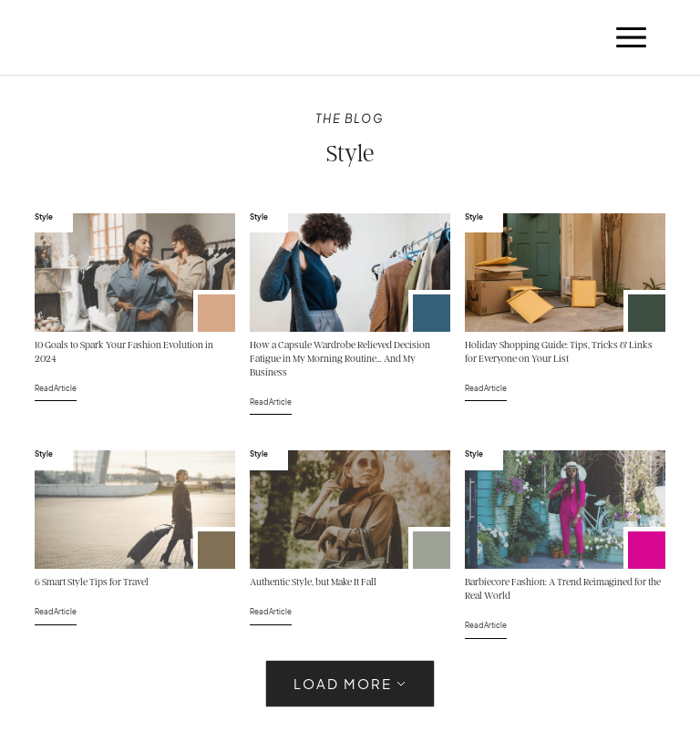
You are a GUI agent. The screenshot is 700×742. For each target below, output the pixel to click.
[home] (84, 37)
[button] (631, 37)
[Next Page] (350, 684)
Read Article (56, 388)
